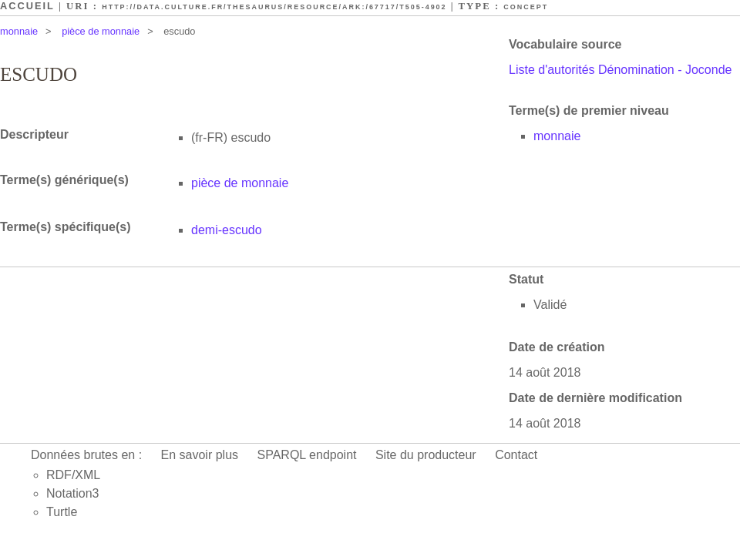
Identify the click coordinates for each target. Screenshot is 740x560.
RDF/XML (73, 475)
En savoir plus (200, 455)
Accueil (27, 6)
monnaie (19, 31)
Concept (526, 7)
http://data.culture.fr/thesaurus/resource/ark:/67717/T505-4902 (274, 7)
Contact (516, 455)
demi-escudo (227, 230)
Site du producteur (426, 455)
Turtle (62, 512)
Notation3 (73, 493)
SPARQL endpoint (307, 455)
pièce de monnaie (101, 31)
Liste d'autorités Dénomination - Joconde (620, 70)
